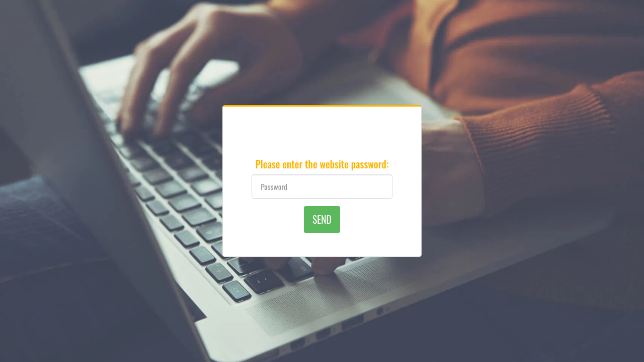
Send (322, 219)
